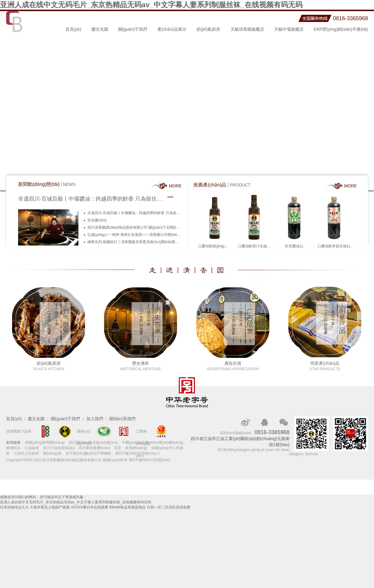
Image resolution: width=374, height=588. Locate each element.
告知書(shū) (97, 220)
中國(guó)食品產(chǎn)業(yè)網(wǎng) (153, 443)
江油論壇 (32, 448)
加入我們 (95, 419)
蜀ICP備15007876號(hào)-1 (138, 453)
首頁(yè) (73, 29)
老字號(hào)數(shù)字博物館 (88, 453)
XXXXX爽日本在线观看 (90, 507)
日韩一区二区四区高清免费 (169, 507)
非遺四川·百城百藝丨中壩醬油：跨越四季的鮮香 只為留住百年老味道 (93, 199)
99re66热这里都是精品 (127, 507)
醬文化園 (100, 29)
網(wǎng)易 (52, 453)
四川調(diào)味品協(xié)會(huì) (93, 443)
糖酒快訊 (13, 448)
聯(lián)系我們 (122, 419)
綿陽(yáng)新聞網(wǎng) (45, 443)
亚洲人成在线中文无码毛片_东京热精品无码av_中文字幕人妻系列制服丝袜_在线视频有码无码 (151, 5)
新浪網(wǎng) (136, 448)
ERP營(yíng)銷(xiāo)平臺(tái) (341, 29)
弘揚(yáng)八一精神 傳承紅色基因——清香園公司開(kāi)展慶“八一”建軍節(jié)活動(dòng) (158, 235)
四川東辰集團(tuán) (94, 448)
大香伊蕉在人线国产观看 (50, 507)
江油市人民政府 (26, 453)
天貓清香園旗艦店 (247, 29)
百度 (118, 448)
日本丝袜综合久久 (14, 507)
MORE (175, 186)
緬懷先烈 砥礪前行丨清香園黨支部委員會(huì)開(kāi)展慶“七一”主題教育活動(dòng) (154, 242)
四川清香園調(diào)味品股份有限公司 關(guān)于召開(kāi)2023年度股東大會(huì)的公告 (158, 227)
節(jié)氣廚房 (208, 29)
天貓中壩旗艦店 (289, 29)
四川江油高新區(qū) (59, 448)
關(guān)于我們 (133, 29)
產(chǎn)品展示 (172, 29)
